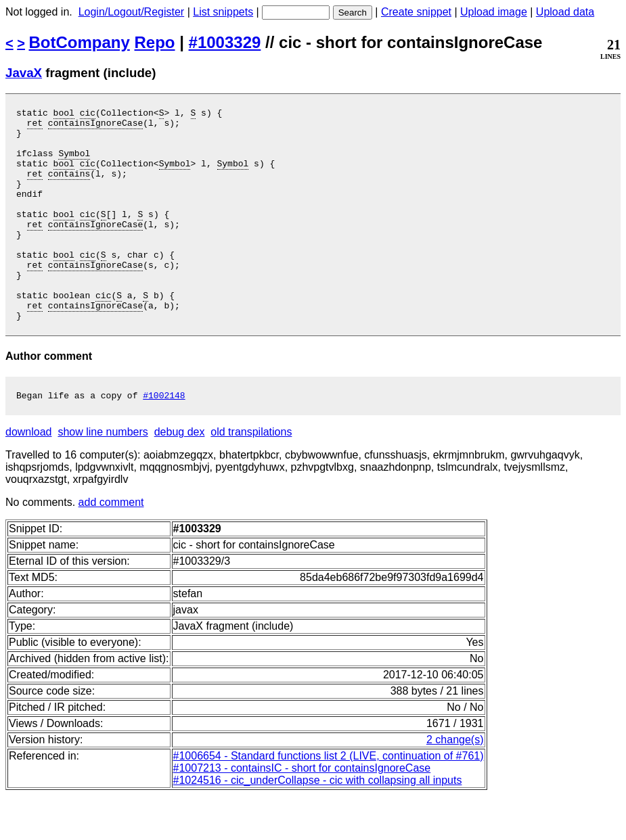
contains (69, 187)
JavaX (24, 73)
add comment (111, 547)
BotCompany (80, 42)
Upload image (494, 12)
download (29, 476)
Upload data (565, 12)
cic (88, 114)
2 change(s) (455, 784)
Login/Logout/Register (132, 12)
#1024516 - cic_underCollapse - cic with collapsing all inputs (318, 825)
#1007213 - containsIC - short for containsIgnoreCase (302, 813)
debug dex (180, 476)
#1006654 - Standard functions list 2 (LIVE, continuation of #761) (329, 800)
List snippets (223, 12)
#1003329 (225, 42)
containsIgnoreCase (95, 126)
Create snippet (416, 12)
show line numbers (103, 476)
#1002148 (164, 440)
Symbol (74, 163)
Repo (155, 42)
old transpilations (251, 476)
